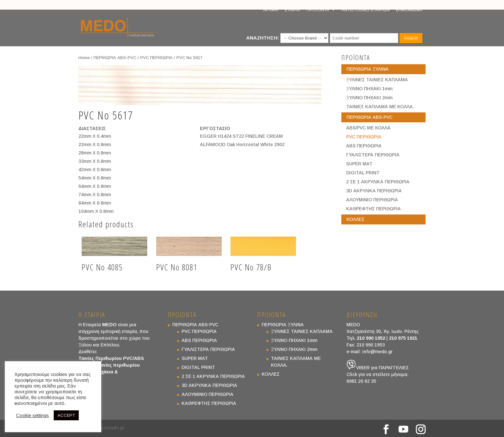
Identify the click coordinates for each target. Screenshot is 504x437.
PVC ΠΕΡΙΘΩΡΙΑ (156, 58)
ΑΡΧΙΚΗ (271, 10)
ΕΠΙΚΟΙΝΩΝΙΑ (409, 10)
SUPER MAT (359, 164)
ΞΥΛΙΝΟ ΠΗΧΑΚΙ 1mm (369, 89)
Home (84, 58)
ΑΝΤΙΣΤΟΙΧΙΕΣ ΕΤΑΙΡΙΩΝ (366, 10)
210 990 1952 (371, 338)
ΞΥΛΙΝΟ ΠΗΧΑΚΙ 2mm (369, 98)
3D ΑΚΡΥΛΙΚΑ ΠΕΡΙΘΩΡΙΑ (374, 191)
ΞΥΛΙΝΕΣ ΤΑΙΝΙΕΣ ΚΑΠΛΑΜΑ (377, 80)
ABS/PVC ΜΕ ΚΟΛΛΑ (368, 128)
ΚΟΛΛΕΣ (355, 219)
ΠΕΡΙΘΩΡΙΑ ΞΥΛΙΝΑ (368, 69)
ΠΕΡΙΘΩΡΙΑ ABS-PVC (115, 58)
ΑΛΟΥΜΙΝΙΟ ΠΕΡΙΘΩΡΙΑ (372, 200)
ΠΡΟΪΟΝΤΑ (321, 10)
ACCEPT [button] (66, 415)
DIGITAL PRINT (363, 173)
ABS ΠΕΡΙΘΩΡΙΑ (364, 146)
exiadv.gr (114, 428)
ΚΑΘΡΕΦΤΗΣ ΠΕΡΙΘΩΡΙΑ (373, 209)
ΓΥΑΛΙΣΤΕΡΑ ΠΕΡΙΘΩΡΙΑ (373, 155)
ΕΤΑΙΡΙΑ (292, 10)
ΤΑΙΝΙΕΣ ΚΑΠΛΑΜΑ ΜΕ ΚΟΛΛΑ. (380, 107)
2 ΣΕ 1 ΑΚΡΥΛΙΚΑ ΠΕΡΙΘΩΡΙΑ (378, 182)
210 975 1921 (403, 338)
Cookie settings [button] (32, 415)
